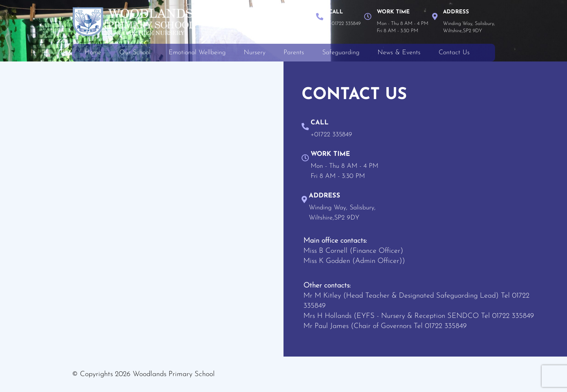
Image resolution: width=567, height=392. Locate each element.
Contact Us (454, 53)
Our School (135, 53)
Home (93, 53)
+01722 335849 (345, 24)
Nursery (255, 53)
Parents (294, 53)
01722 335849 (513, 316)
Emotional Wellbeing (197, 53)
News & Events (399, 53)
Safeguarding (341, 53)
